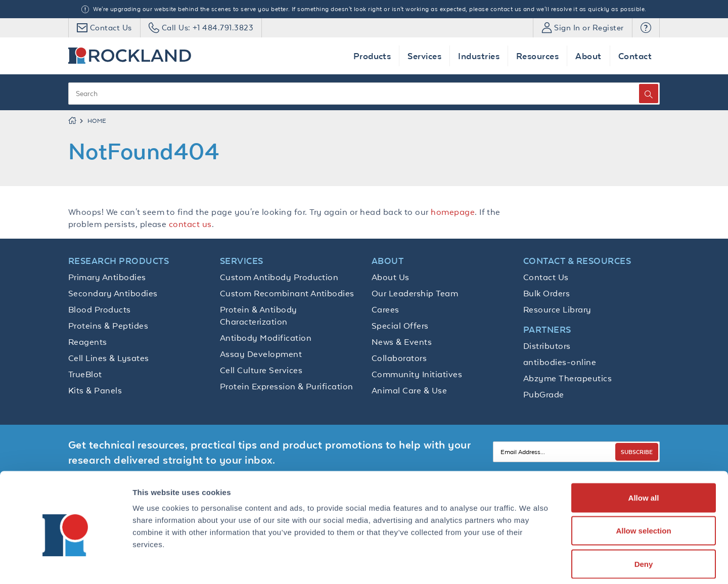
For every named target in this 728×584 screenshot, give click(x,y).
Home (97, 121)
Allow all (644, 451)
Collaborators (399, 358)
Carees (385, 309)
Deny (644, 518)
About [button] (588, 56)
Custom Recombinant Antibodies (287, 293)
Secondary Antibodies (113, 293)
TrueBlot (85, 374)
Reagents (88, 342)
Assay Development (261, 354)
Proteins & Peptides (108, 326)
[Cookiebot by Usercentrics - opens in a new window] (65, 564)
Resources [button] (537, 56)
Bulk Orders (547, 293)
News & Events (402, 342)
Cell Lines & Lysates (109, 358)
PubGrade (544, 394)
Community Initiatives (417, 374)
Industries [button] (479, 56)
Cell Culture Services (261, 370)
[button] (646, 28)
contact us (190, 224)
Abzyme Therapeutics (567, 378)
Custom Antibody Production (279, 277)
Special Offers (400, 326)
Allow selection (643, 485)
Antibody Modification (266, 338)
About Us (391, 277)
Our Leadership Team (415, 293)
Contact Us (546, 277)
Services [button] (424, 56)
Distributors (547, 346)
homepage (453, 212)
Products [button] (372, 56)
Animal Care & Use (409, 390)
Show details (531, 564)
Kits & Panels (95, 390)
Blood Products (100, 309)
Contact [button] (635, 56)
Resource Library (557, 309)
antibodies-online (560, 362)
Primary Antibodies (107, 277)
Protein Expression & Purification (287, 386)
